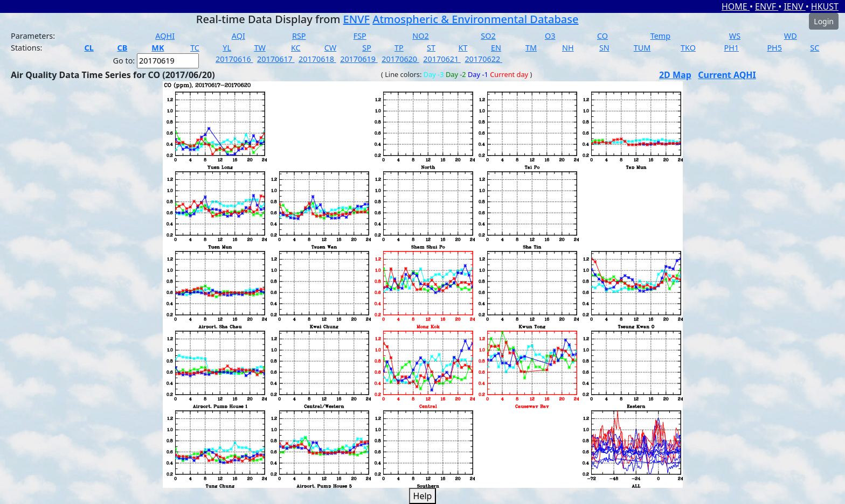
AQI (238, 36)
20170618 (317, 59)
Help (423, 496)
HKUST (825, 6)
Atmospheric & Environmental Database (475, 19)
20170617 (276, 59)
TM (531, 48)
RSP (299, 36)
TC (195, 48)
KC (296, 48)
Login (824, 21)
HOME (736, 6)
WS (735, 36)
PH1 (731, 48)
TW (259, 48)
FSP (360, 36)
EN (496, 48)
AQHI (165, 36)
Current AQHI (727, 75)
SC (815, 48)
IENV (794, 6)
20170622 (483, 59)
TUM (642, 48)
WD (791, 36)
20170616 (234, 59)
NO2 (420, 36)
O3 (550, 36)
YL (227, 48)
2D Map (675, 75)
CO (602, 36)
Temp (660, 36)
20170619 (359, 59)
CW (330, 48)
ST (431, 48)
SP (367, 48)
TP (399, 48)
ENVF (767, 6)
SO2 (488, 36)
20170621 (442, 59)
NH (568, 48)
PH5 (774, 48)
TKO (688, 48)
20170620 (400, 59)
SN (604, 48)
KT (463, 48)
